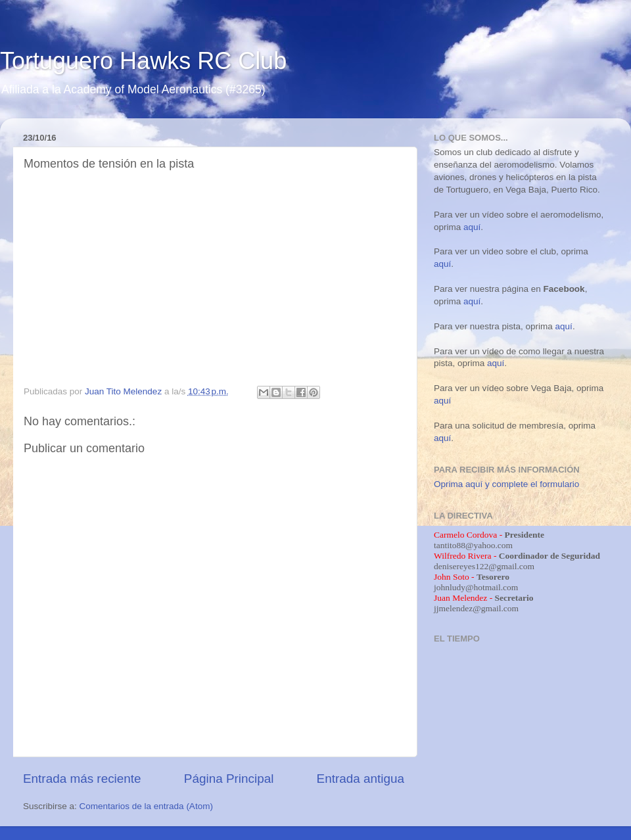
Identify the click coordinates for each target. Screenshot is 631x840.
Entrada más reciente (82, 779)
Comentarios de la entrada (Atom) (146, 806)
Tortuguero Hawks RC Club (143, 61)
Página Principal (229, 779)
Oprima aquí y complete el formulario (506, 484)
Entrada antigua (361, 779)
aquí (472, 227)
